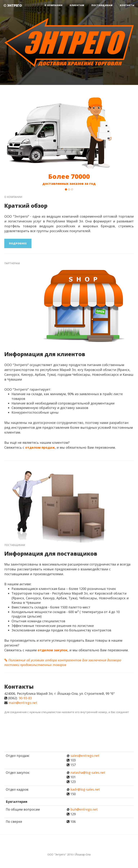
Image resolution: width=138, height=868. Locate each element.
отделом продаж (40, 447)
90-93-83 (25, 698)
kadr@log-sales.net (85, 789)
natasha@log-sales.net (88, 772)
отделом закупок (53, 650)
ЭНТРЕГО (13, 5)
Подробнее (18, 243)
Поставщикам (102, 5)
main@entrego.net (23, 703)
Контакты (127, 5)
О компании (54, 5)
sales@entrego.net (85, 756)
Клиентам (77, 5)
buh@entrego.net (84, 809)
